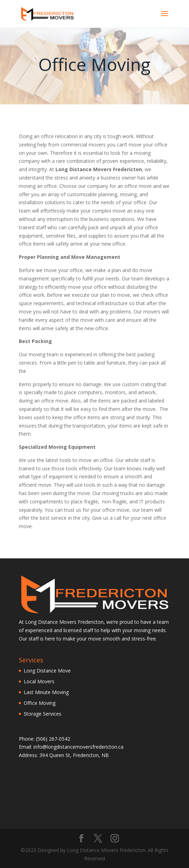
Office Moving (40, 703)
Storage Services (43, 714)
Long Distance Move (47, 671)
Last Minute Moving (46, 692)
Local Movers (39, 681)
